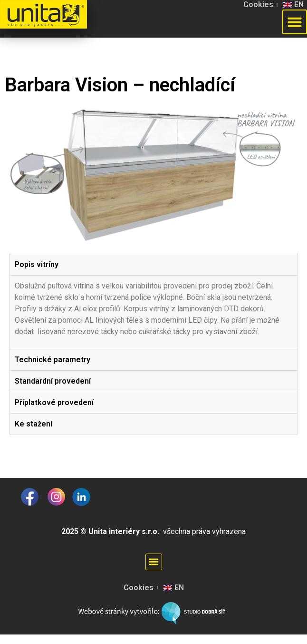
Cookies (258, 5)
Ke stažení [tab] (34, 424)
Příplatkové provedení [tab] (54, 402)
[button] (295, 22)
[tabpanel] (153, 312)
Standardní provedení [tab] (53, 381)
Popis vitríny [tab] (37, 264)
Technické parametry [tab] (53, 360)
